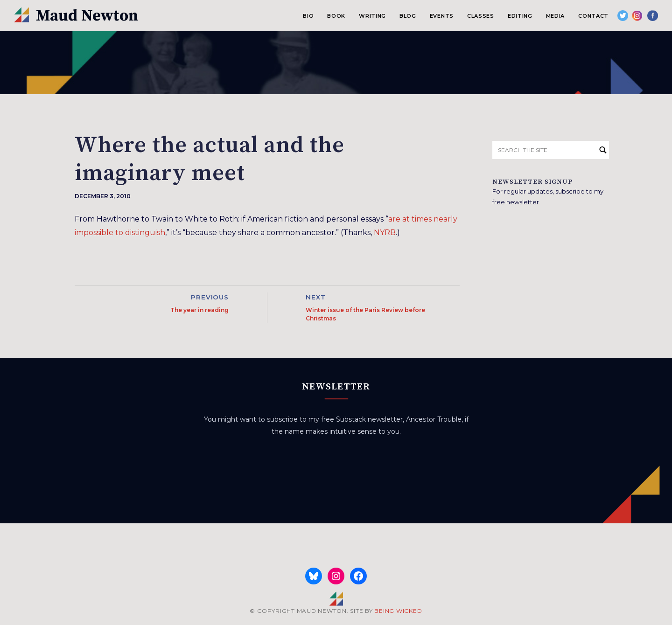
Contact (593, 16)
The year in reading (199, 310)
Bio (308, 16)
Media (555, 16)
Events (442, 16)
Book (336, 16)
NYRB (385, 233)
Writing (372, 16)
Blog (408, 16)
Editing (520, 16)
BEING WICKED (398, 611)
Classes (481, 16)
